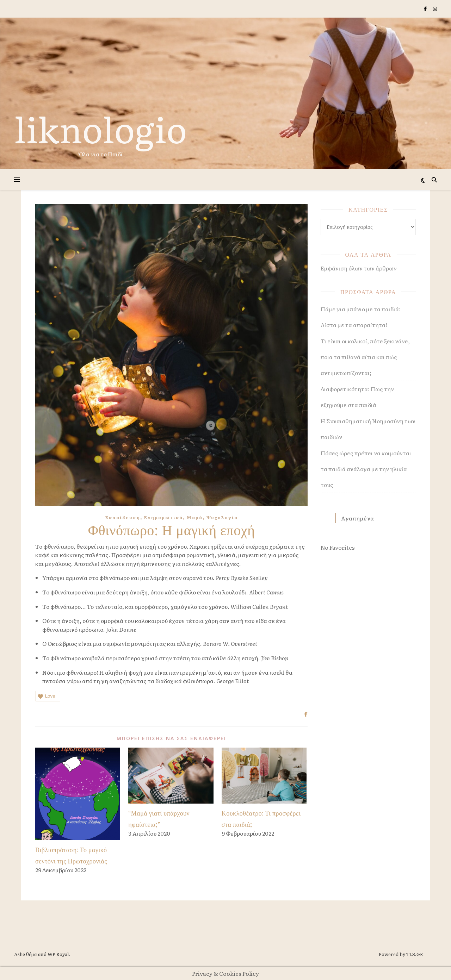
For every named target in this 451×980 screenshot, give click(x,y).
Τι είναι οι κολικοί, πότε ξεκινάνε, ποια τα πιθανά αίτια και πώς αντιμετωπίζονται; (365, 357)
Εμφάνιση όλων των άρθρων (359, 268)
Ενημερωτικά (163, 517)
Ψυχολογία (222, 517)
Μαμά (195, 517)
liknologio (101, 128)
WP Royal (58, 954)
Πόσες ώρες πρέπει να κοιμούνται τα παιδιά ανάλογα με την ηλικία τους (366, 469)
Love (46, 696)
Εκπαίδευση (123, 517)
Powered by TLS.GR (401, 954)
